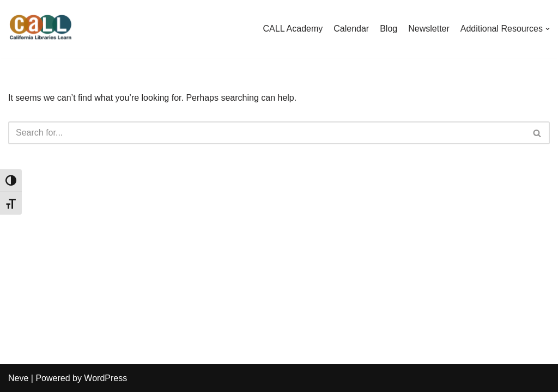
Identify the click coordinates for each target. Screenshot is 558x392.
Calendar (351, 29)
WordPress (105, 378)
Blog (389, 29)
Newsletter (429, 29)
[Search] (267, 133)
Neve (18, 378)
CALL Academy (293, 29)
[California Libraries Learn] (41, 29)
